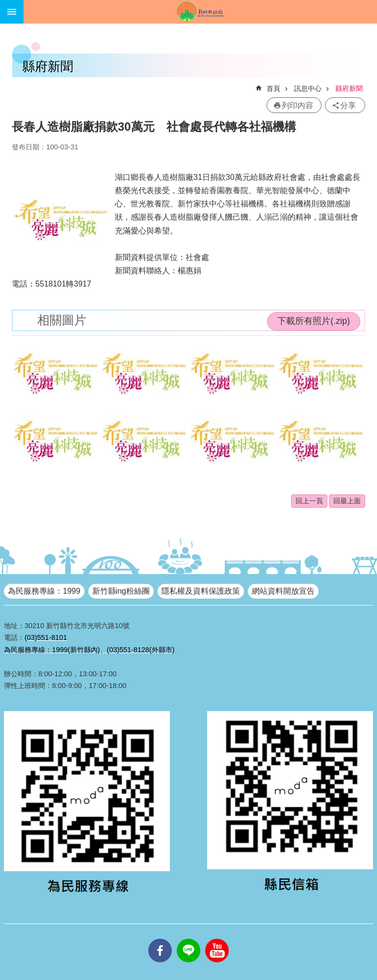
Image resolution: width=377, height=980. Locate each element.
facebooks (160, 939)
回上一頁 (309, 501)
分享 (348, 105)
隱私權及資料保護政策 (201, 591)
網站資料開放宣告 (283, 591)
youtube (217, 939)
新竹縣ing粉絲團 (121, 591)
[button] (56, 374)
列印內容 (297, 105)
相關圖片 (62, 320)
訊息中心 (308, 88)
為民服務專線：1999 (44, 591)
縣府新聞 (349, 88)
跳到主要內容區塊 (5, 5)
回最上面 (347, 501)
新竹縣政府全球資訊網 (200, 12)
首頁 (273, 88)
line (188, 939)
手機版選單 (12, 12)
